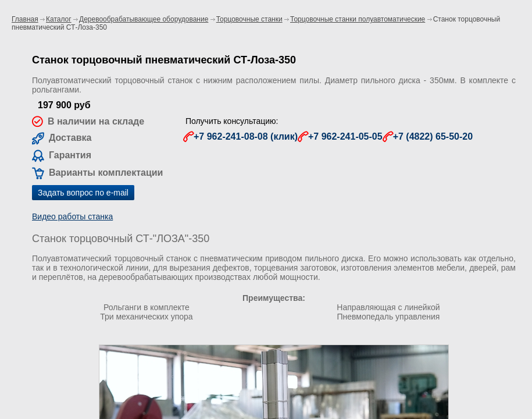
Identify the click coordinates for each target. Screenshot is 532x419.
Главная (25, 19)
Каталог (59, 19)
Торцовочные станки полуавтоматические (358, 19)
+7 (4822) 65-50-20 (433, 136)
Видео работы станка (72, 216)
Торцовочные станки (249, 19)
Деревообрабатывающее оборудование (144, 19)
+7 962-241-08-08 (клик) (246, 136)
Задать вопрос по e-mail (83, 193)
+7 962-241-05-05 (345, 136)
